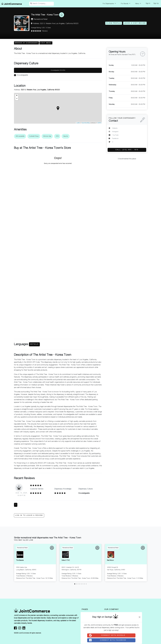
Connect (107, 635)
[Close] (140, 617)
